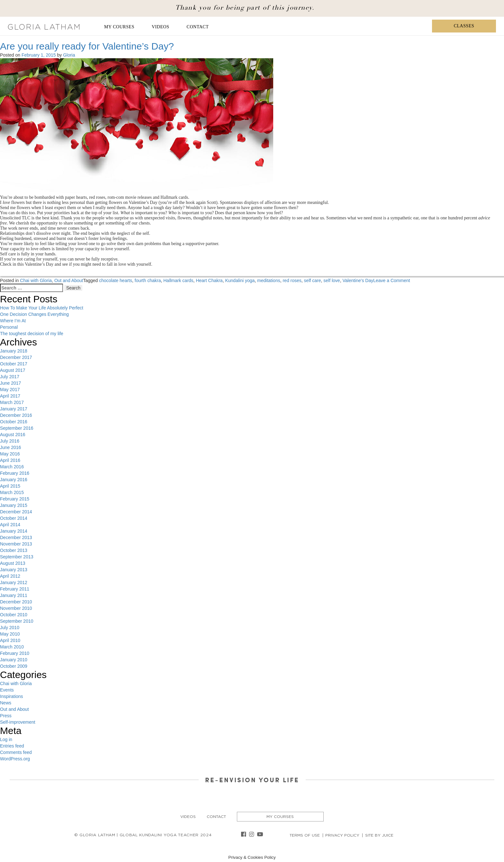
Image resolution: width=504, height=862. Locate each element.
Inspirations (12, 696)
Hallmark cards (178, 280)
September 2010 (17, 621)
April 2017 (10, 396)
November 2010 (16, 608)
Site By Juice (379, 835)
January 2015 (14, 505)
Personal (9, 327)
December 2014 (16, 512)
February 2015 (15, 499)
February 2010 (15, 653)
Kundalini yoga (240, 280)
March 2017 (12, 402)
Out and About (69, 280)
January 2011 (14, 595)
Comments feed (16, 752)
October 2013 (14, 550)
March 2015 (12, 492)
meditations (269, 280)
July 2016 (10, 441)
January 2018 (14, 351)
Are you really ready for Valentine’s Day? (87, 46)
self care (313, 280)
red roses (292, 280)
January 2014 (14, 531)
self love (332, 280)
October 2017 (14, 364)
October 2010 (14, 615)
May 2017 (10, 390)
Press (6, 716)
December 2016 (16, 415)
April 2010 (10, 640)
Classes (464, 26)
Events (7, 690)
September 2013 (17, 557)
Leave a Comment (392, 280)
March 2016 (12, 467)
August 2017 (13, 370)
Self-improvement (18, 722)
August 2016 (13, 435)
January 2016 (14, 480)
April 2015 (10, 486)
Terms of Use (305, 835)
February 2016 (15, 473)
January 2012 (14, 582)
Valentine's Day (358, 280)
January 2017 (14, 409)
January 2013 (14, 570)
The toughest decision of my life (32, 334)
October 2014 (14, 518)
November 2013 (16, 544)
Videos (161, 27)
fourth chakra (148, 280)
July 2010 (10, 628)
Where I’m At (13, 321)
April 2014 (10, 525)
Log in (6, 739)
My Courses (119, 27)
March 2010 (12, 647)
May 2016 (10, 454)
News (6, 703)
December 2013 (16, 537)
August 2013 (13, 563)
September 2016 (17, 428)
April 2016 (10, 460)
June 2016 (10, 447)
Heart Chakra (209, 280)
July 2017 (10, 377)
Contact (198, 27)
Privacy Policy (342, 835)
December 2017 (16, 357)
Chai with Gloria (36, 280)
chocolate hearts (116, 280)
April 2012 (10, 576)
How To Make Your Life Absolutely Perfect (42, 308)
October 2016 (14, 422)
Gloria (69, 55)
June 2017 (10, 383)
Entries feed (12, 746)
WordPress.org (15, 759)
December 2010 (16, 602)
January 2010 (14, 660)
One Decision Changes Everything (34, 314)
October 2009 (14, 666)
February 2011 (15, 589)
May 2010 (10, 634)
